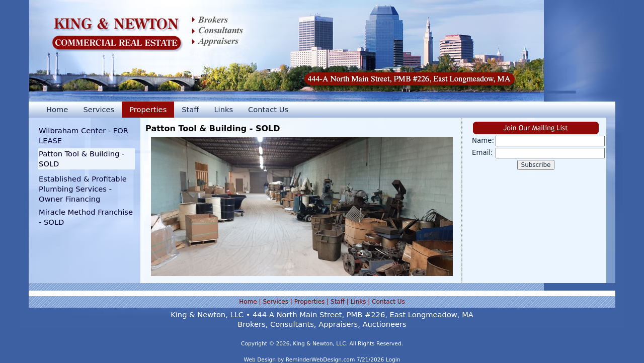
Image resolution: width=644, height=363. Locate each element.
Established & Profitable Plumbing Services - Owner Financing (83, 189)
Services (99, 109)
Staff (190, 109)
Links (223, 109)
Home (57, 109)
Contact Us (268, 109)
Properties (148, 109)
